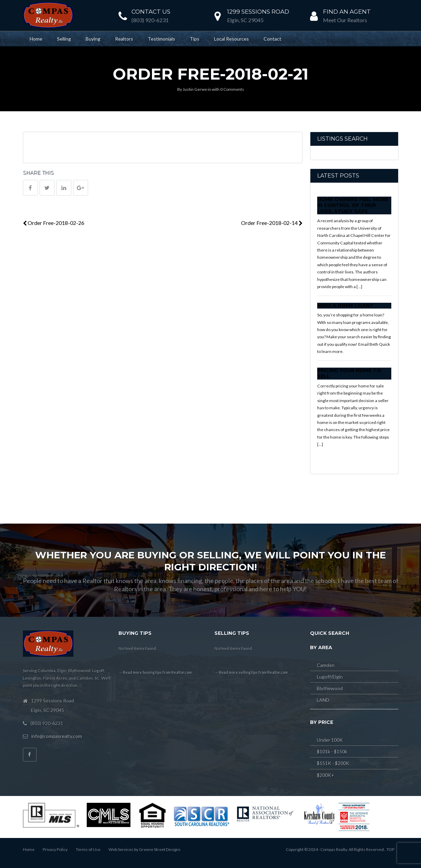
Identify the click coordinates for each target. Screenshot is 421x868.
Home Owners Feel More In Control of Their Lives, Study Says (353, 205)
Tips (195, 39)
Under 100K (330, 740)
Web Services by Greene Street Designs (145, 849)
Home (36, 39)
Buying (93, 39)
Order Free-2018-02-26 (54, 223)
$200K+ (326, 775)
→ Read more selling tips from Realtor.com (251, 672)
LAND (323, 700)
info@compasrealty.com (57, 736)
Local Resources (231, 39)
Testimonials (162, 39)
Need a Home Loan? (345, 305)
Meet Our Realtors (345, 20)
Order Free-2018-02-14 (272, 223)
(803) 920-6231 (150, 20)
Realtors (124, 39)
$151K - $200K (333, 763)
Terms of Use (88, 849)
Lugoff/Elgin (330, 677)
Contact (272, 39)
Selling (64, 39)
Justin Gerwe (195, 89)
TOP (390, 849)
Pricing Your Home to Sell (349, 373)
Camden (326, 665)
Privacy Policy (55, 849)
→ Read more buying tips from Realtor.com (155, 672)
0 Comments (232, 89)
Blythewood (330, 688)
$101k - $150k (332, 751)
